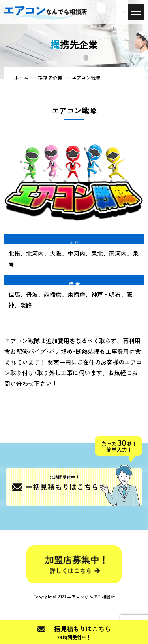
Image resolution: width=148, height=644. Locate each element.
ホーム (21, 77)
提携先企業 (50, 77)
